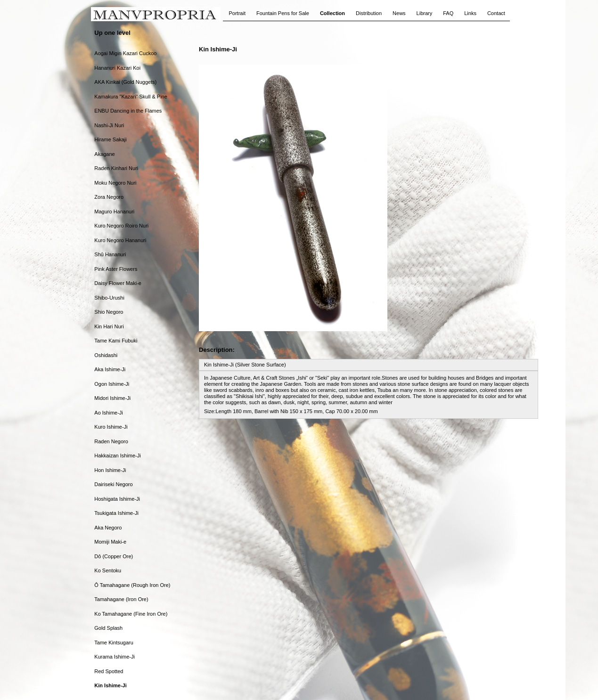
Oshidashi (106, 355)
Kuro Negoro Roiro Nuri (121, 226)
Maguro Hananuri (114, 212)
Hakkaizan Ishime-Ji (117, 456)
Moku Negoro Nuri (115, 183)
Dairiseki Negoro (113, 484)
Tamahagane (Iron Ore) (121, 599)
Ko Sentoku (108, 570)
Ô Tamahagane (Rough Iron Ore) (132, 585)
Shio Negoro (109, 312)
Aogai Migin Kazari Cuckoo (125, 53)
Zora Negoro (109, 197)
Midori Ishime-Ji (112, 398)
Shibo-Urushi (109, 298)
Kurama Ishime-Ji (115, 657)
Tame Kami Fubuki (116, 341)
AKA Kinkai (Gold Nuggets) (125, 82)
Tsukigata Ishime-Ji (116, 513)
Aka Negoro (108, 528)
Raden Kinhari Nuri (116, 168)
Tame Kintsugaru (114, 643)
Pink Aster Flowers (116, 269)
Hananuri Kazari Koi (117, 68)
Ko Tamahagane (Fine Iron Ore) (131, 614)
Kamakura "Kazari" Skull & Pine (131, 97)
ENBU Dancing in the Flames (128, 111)
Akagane (104, 154)
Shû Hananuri (110, 254)
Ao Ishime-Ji (109, 413)
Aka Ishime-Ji (110, 369)
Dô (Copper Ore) (114, 556)
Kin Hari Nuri (109, 326)
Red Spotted (109, 671)
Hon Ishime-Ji (110, 470)
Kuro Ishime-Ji (111, 427)
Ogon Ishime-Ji (112, 384)
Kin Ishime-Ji (110, 685)
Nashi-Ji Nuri (109, 125)
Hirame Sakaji (110, 139)
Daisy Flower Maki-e (118, 283)
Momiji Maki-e (110, 542)
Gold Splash (108, 628)
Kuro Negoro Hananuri (120, 240)
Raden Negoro (111, 441)
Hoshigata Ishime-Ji (117, 499)
